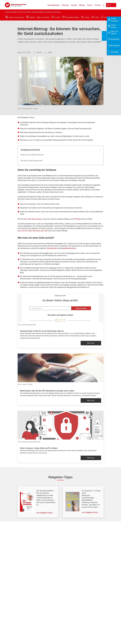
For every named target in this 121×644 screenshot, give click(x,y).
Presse (90, 5)
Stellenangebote (114, 46)
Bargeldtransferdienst (69, 248)
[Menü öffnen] (111, 5)
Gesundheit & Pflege (72, 17)
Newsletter (115, 52)
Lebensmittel (45, 17)
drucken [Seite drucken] (39, 52)
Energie (87, 17)
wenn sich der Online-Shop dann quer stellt (33, 231)
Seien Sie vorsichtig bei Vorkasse (32, 155)
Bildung (82, 5)
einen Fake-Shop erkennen (33, 219)
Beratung (65, 5)
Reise (97, 17)
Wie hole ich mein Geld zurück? (32, 161)
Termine (98, 5)
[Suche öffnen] (103, 5)
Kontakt (74, 5)
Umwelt (57, 17)
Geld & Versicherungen (17, 17)
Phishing (77, 219)
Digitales (33, 17)
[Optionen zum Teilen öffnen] (49, 53)
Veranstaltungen (53, 5)
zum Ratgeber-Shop (44, 513)
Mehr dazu (91, 343)
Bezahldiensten (52, 248)
